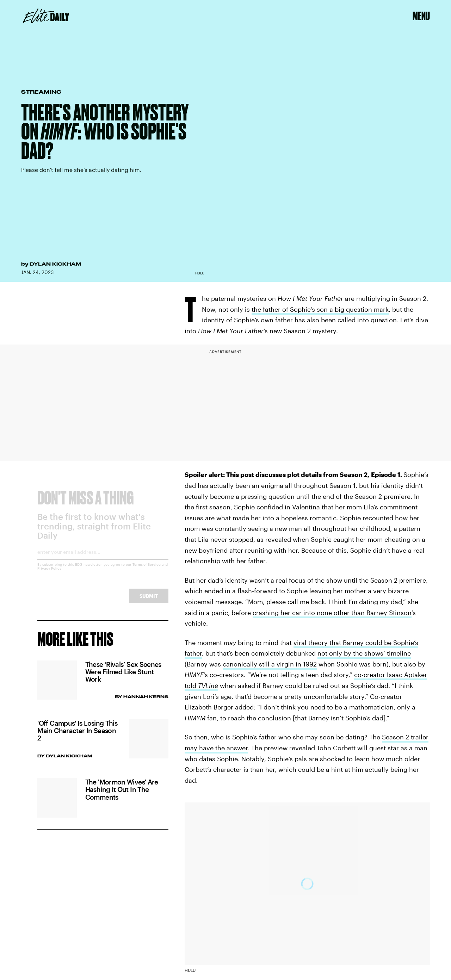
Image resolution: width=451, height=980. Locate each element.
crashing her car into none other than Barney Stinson (332, 613)
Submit (149, 601)
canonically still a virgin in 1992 (270, 664)
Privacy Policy (50, 574)
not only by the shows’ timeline (364, 653)
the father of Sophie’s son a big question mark (320, 309)
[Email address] (103, 560)
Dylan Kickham (55, 264)
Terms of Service (147, 570)
